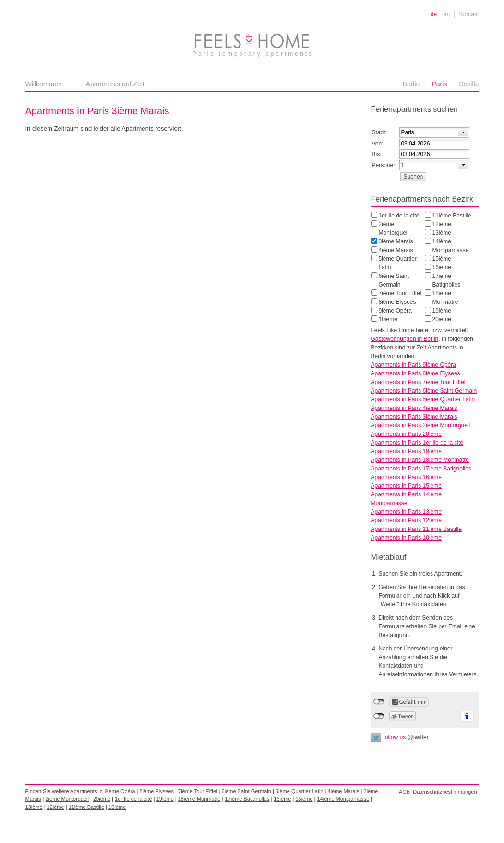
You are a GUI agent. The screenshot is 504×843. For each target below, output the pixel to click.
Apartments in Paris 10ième (406, 538)
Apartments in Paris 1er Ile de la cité (417, 443)
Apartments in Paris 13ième (406, 512)
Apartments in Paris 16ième (406, 477)
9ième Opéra (395, 311)
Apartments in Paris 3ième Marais (414, 417)
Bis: (377, 154)
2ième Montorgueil (394, 229)
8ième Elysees (397, 302)
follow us (406, 737)
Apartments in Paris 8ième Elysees (416, 373)
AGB (404, 792)
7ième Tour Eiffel (400, 293)
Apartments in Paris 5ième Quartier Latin (423, 399)
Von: (378, 144)
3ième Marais (396, 241)
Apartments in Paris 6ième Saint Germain (424, 391)
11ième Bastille (452, 216)
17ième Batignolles (447, 280)
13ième (442, 233)
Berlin (411, 84)
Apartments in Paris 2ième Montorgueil (421, 425)
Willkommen (44, 84)
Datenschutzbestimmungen (445, 792)
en (447, 14)
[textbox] (424, 132)
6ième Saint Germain (394, 280)
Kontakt (469, 14)
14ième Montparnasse (451, 246)
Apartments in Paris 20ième (406, 434)
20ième (442, 319)
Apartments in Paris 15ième (406, 486)
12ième (442, 224)
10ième (388, 319)
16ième (442, 267)
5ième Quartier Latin (398, 263)
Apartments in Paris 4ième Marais (414, 408)
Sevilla (469, 84)
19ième (442, 311)
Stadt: (379, 132)
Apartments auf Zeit (115, 84)
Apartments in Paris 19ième (406, 451)
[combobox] (434, 132)
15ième (442, 259)
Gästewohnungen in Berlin (405, 339)
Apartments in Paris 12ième (406, 520)
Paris (439, 84)
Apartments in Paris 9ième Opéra (414, 365)
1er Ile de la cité (399, 216)
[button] (413, 177)
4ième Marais (396, 250)
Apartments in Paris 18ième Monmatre (420, 460)
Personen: (385, 165)
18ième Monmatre (445, 298)
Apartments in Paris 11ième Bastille (416, 529)
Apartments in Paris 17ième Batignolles (421, 469)
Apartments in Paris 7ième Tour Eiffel (418, 382)
